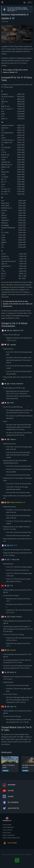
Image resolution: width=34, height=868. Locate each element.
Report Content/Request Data (11, 838)
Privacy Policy (7, 833)
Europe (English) (10, 843)
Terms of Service (7, 830)
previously (9, 282)
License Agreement (8, 827)
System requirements (9, 835)
